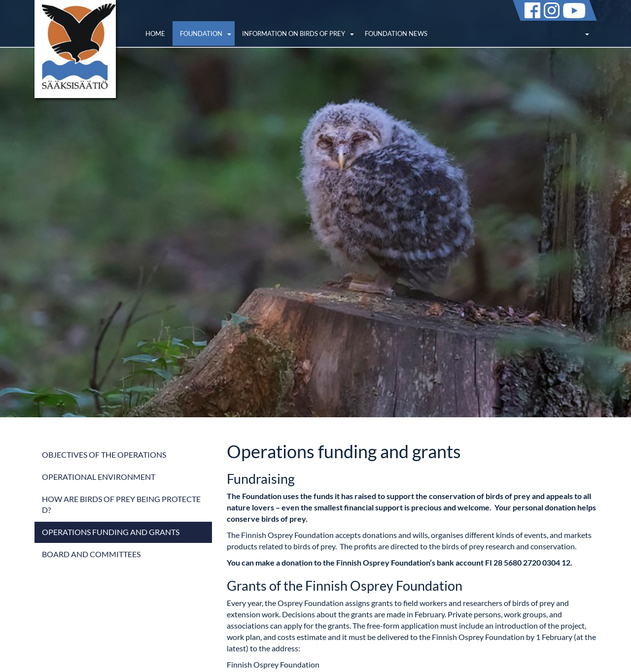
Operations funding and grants (111, 532)
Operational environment (99, 477)
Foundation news (396, 34)
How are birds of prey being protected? (121, 504)
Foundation (201, 34)
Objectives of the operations (104, 454)
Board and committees (91, 554)
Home (155, 34)
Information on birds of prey (294, 34)
